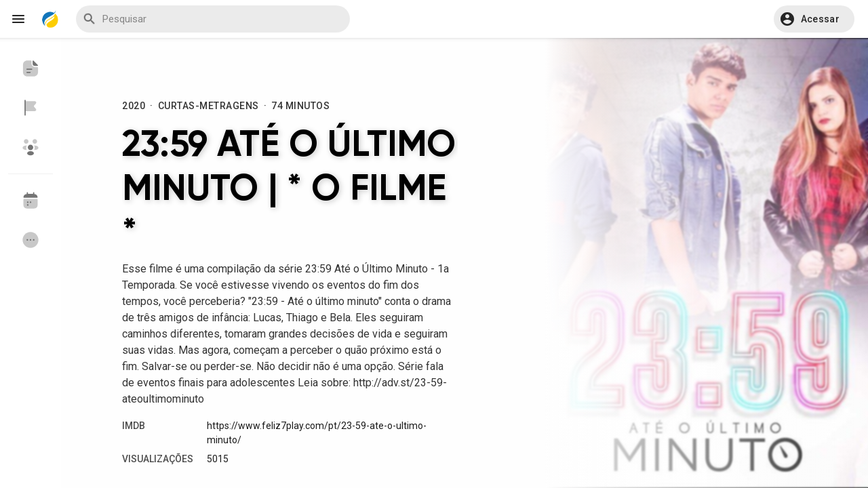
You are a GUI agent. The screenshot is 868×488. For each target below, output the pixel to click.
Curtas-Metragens (209, 106)
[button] (814, 19)
